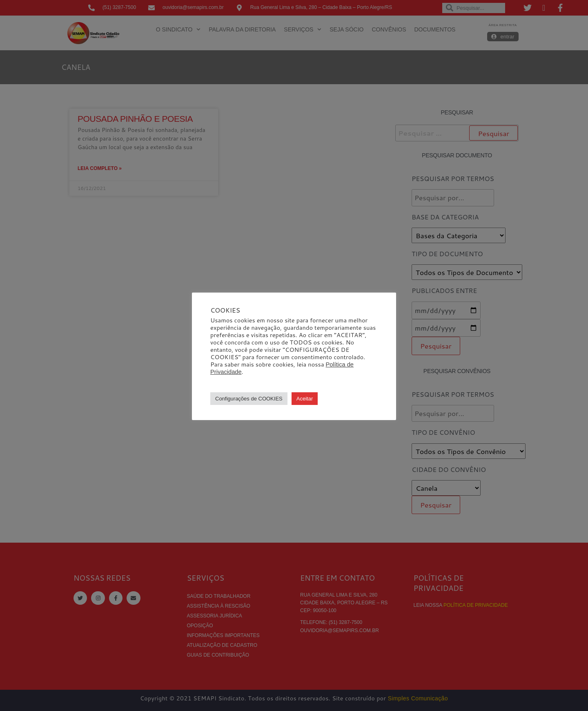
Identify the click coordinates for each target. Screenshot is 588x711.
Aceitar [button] (305, 399)
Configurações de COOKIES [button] (249, 399)
